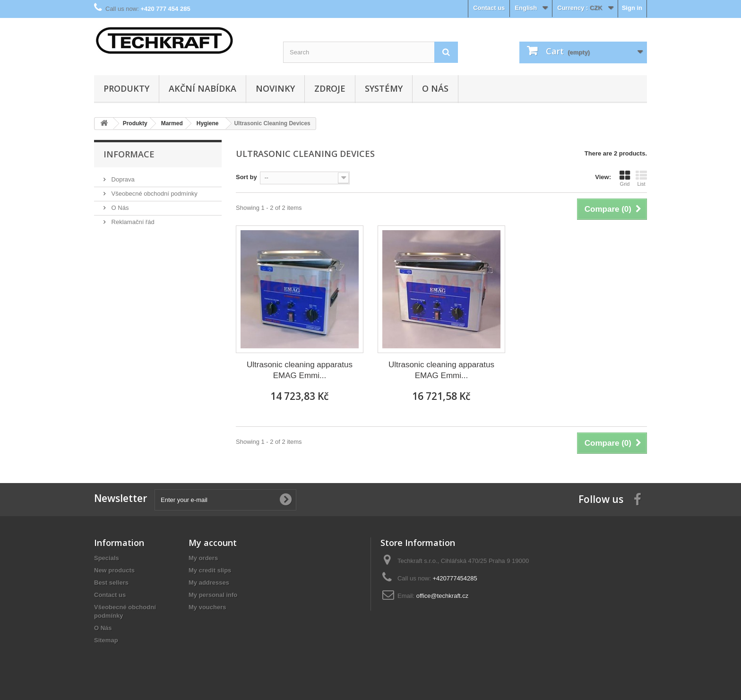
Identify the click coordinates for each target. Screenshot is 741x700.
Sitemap (106, 640)
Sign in (632, 8)
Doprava (122, 179)
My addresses (209, 583)
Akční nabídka (202, 88)
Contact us (489, 8)
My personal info (213, 595)
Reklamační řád (132, 222)
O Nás (435, 88)
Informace (129, 154)
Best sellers (111, 583)
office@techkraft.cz (443, 596)
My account (213, 543)
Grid (625, 178)
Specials (107, 558)
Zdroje (330, 88)
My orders (203, 558)
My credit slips (210, 570)
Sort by (246, 177)
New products (114, 570)
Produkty (126, 88)
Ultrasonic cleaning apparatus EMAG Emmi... (300, 370)
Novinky (275, 88)
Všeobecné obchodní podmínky (154, 194)
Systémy (384, 88)
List (641, 178)
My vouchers (207, 607)
